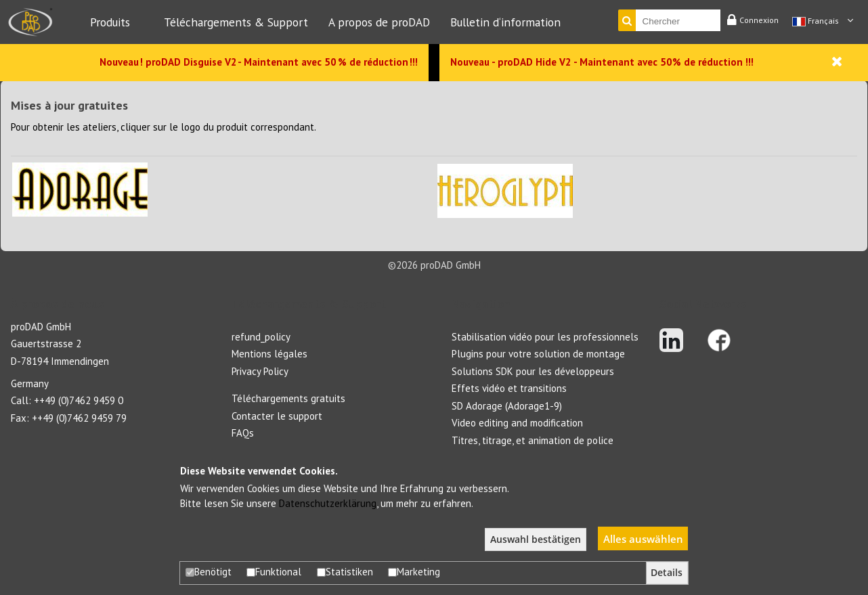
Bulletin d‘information (505, 22)
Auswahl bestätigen (536, 539)
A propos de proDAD (379, 22)
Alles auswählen (643, 539)
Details (667, 573)
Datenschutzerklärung (328, 503)
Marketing (414, 572)
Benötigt (209, 572)
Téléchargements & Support (236, 22)
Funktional (274, 572)
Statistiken (345, 572)
